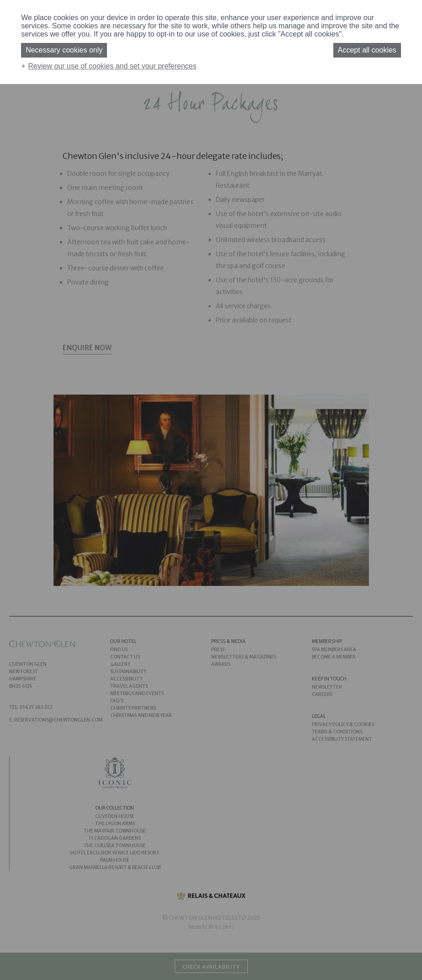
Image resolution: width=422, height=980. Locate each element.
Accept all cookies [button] (367, 50)
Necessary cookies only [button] (64, 50)
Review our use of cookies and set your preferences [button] (112, 66)
